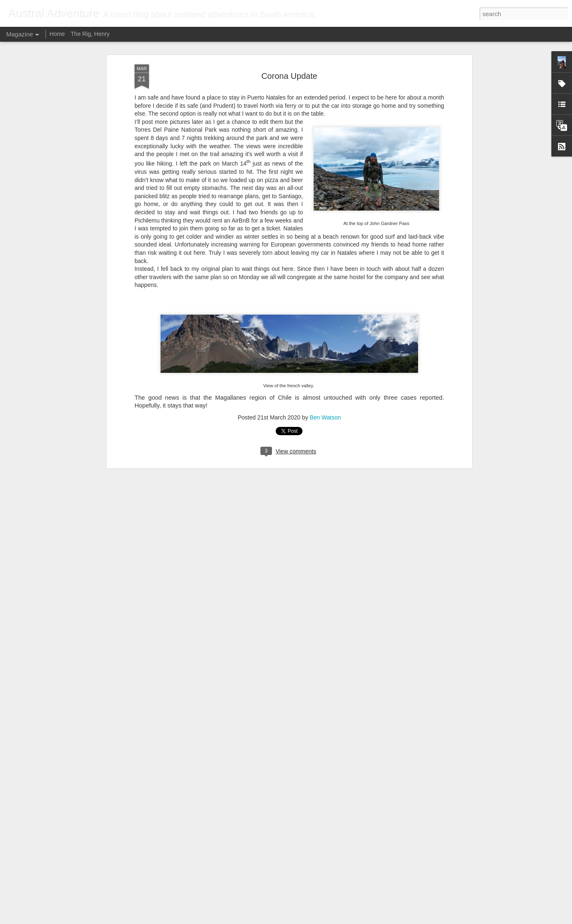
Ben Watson (325, 391)
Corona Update (289, 50)
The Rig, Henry (90, 34)
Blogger (312, 919)
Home (57, 34)
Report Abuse (336, 919)
